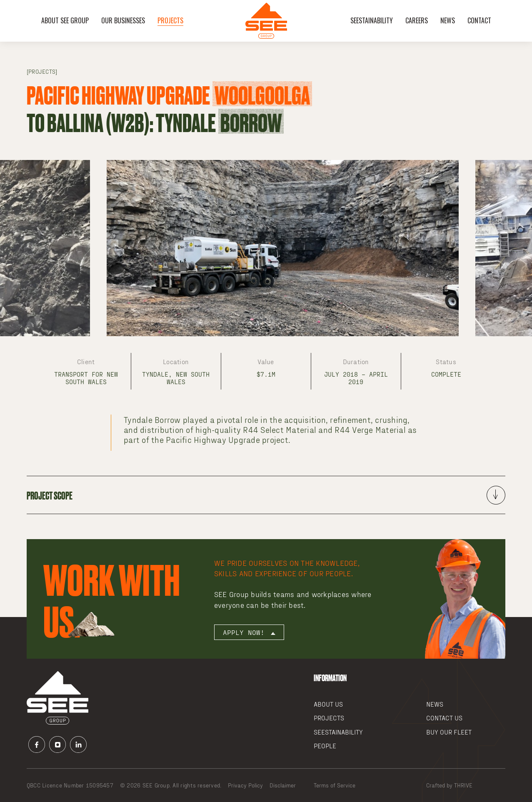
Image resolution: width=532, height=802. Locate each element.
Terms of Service (335, 785)
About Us (328, 704)
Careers (417, 21)
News (448, 21)
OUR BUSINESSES (123, 21)
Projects (170, 21)
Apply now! (249, 632)
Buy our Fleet (449, 732)
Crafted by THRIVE (449, 785)
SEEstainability (372, 21)
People (325, 746)
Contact (479, 21)
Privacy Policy (245, 785)
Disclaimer (283, 785)
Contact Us (444, 718)
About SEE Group (65, 21)
